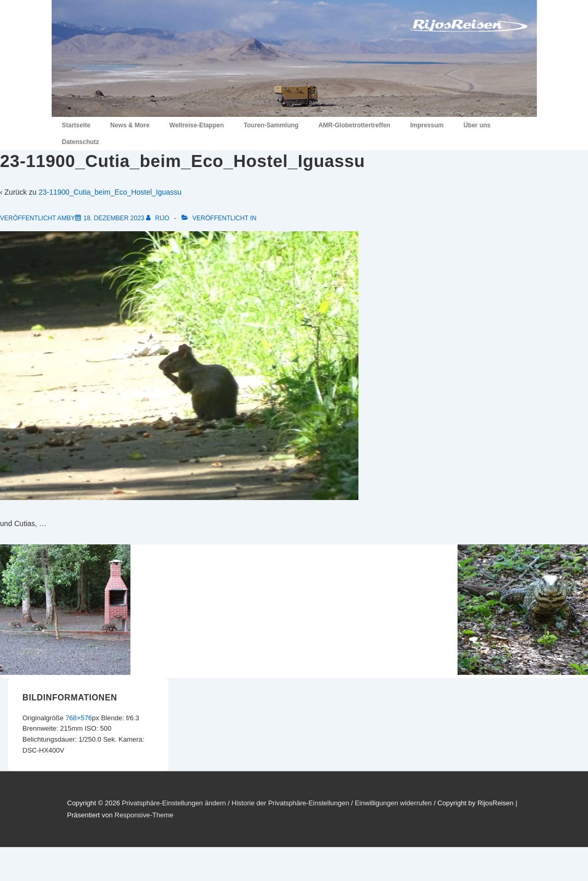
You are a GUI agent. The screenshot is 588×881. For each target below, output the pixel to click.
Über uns (477, 125)
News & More (130, 125)
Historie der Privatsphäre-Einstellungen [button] (290, 803)
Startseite (76, 125)
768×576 (79, 718)
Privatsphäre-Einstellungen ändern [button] (173, 803)
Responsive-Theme (144, 815)
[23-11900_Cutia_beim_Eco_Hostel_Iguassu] (114, 218)
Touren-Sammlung (271, 125)
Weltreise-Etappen (197, 125)
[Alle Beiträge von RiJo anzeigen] (159, 218)
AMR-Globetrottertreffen (354, 125)
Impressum (427, 125)
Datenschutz (81, 142)
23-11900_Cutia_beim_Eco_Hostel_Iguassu (110, 192)
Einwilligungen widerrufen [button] (393, 803)
